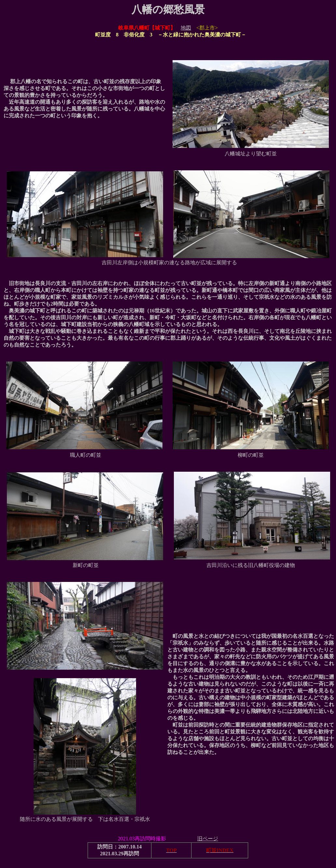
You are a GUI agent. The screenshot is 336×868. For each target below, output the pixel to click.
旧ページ (208, 839)
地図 (186, 28)
